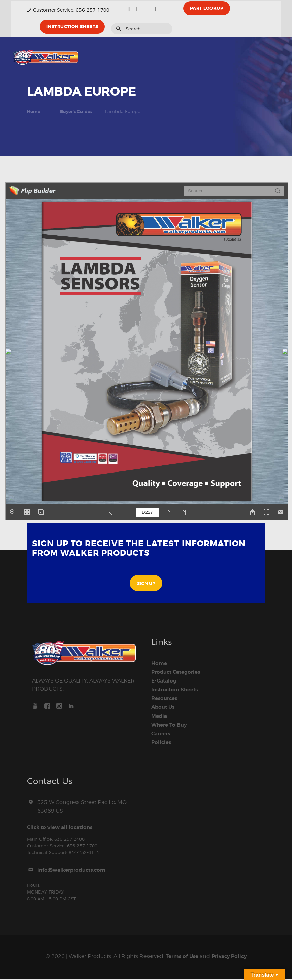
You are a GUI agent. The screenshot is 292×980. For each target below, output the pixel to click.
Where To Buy (170, 726)
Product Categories (178, 673)
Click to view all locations (62, 828)
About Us (164, 708)
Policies (162, 743)
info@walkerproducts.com (74, 871)
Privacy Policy (230, 958)
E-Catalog (165, 682)
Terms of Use (180, 958)
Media (160, 717)
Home (34, 112)
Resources (166, 700)
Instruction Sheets (177, 691)
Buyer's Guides (76, 112)
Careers (162, 735)
